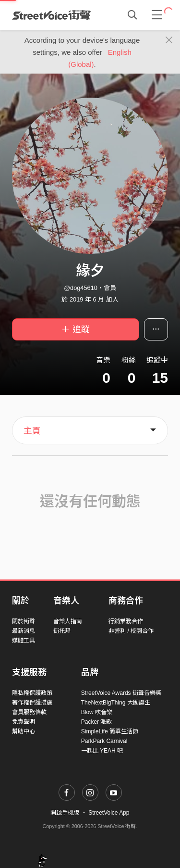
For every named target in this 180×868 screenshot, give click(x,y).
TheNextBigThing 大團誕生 (116, 703)
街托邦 (62, 631)
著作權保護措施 (32, 703)
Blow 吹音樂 (97, 712)
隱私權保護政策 (32, 693)
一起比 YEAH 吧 (102, 751)
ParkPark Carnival (104, 741)
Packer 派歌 (97, 722)
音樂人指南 (68, 621)
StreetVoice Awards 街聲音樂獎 (121, 693)
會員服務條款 (29, 712)
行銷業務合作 (126, 621)
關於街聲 (24, 621)
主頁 (32, 431)
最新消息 (24, 631)
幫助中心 (24, 731)
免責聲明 (24, 722)
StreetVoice (52, 15)
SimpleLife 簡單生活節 (110, 731)
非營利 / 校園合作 (131, 631)
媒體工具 (24, 641)
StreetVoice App (109, 813)
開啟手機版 (65, 813)
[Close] (169, 40)
